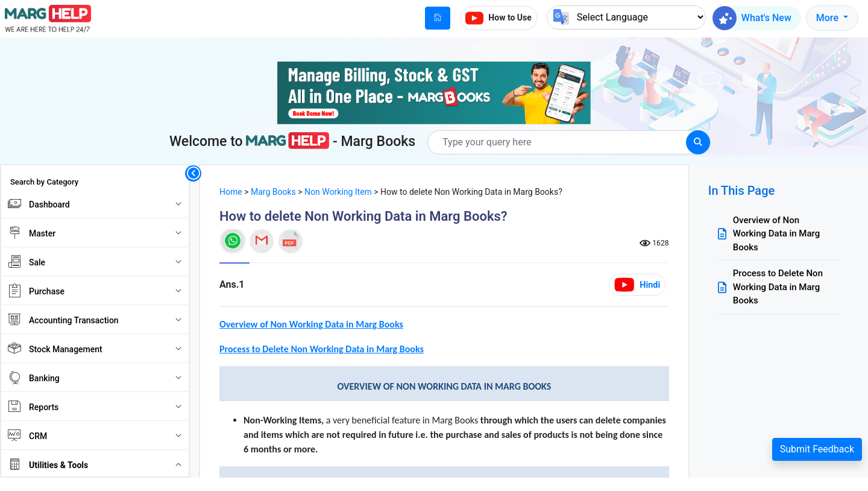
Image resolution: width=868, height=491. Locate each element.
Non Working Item (338, 192)
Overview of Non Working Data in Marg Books (776, 234)
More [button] (829, 18)
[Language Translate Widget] (626, 17)
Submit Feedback (817, 449)
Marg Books (273, 192)
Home (231, 192)
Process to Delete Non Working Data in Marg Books (778, 287)
